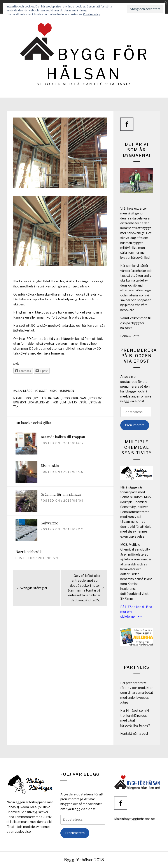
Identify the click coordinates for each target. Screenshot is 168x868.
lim (64, 403)
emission (20, 403)
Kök (54, 391)
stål (84, 403)
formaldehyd (39, 403)
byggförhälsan (74, 398)
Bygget (42, 391)
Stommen (67, 391)
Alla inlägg (24, 391)
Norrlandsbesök (29, 552)
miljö (73, 403)
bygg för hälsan (47, 398)
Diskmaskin (50, 466)
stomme (96, 403)
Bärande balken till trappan (63, 437)
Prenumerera (135, 425)
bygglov (95, 398)
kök (55, 403)
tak (16, 407)
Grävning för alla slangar (61, 494)
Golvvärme (49, 523)
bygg (27, 398)
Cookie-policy (92, 14)
